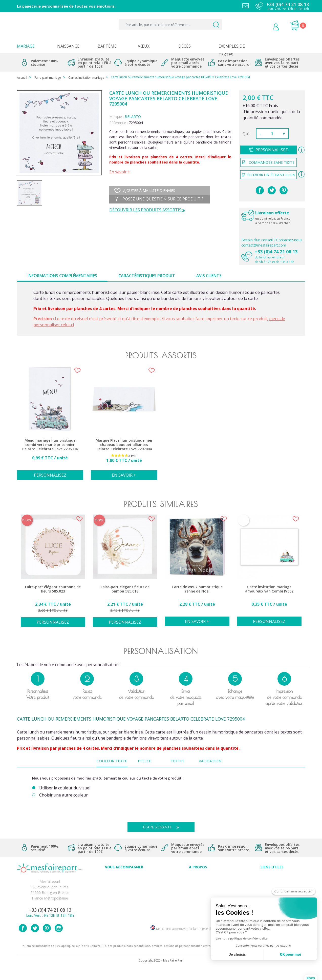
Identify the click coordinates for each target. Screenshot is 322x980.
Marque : (116, 117)
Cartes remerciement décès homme (124, 910)
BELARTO (133, 117)
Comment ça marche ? (198, 888)
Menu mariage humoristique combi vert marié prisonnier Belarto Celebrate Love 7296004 (50, 445)
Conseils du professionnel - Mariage (124, 877)
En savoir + (120, 172)
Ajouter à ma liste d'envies (145, 191)
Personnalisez (272, 150)
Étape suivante (163, 827)
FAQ (124, 882)
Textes (177, 761)
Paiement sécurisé (272, 877)
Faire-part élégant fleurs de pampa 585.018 (125, 589)
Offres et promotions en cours (124, 888)
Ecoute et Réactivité (198, 899)
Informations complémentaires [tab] (62, 276)
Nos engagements (198, 894)
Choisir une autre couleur (63, 795)
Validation (210, 761)
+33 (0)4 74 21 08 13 (276, 252)
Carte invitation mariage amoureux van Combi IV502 (269, 589)
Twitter (35, 940)
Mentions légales (272, 882)
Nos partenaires (198, 905)
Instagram (59, 940)
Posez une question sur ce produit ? (159, 199)
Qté (246, 134)
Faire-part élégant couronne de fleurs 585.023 (53, 589)
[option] (50, 426)
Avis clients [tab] (209, 276)
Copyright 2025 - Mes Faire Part (161, 972)
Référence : (119, 123)
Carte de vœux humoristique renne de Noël (197, 589)
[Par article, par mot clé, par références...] (171, 25)
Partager (260, 190)
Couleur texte (112, 761)
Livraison (272, 888)
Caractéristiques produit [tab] (147, 276)
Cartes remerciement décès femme (124, 916)
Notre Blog (198, 910)
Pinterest (284, 190)
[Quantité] (272, 134)
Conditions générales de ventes (272, 894)
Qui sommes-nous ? (198, 882)
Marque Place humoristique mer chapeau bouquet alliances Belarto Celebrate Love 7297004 (124, 445)
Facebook (23, 940)
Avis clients (198, 877)
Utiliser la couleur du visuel (65, 788)
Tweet (272, 190)
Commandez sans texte (268, 162)
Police (145, 761)
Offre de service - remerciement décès (124, 894)
